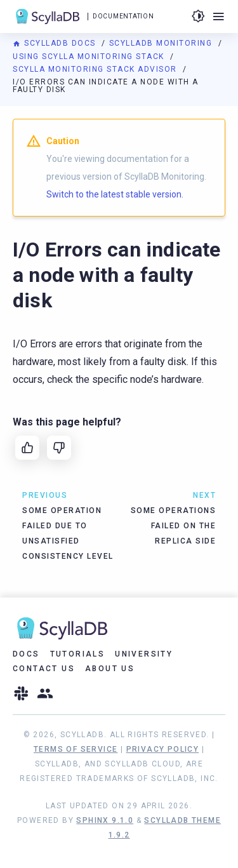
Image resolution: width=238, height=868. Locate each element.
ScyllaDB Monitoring (162, 43)
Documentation (123, 16)
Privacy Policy (163, 749)
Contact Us (44, 669)
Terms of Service (76, 749)
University (144, 654)
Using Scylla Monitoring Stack (90, 57)
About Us (110, 669)
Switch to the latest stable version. (115, 194)
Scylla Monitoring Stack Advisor (96, 69)
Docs (26, 654)
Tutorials (78, 654)
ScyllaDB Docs (56, 43)
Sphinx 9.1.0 (105, 820)
